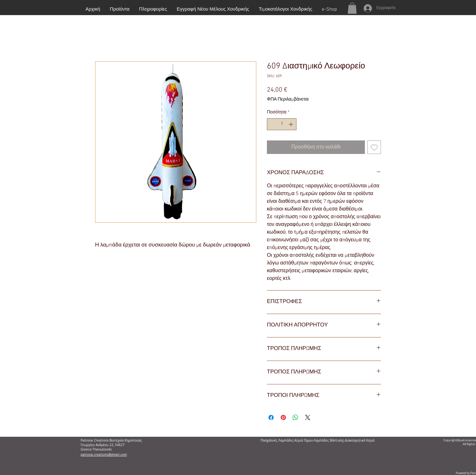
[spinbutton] (282, 124)
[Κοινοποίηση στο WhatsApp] (295, 417)
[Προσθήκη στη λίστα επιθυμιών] (374, 147)
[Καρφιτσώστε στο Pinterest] (283, 417)
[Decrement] (272, 124)
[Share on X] (308, 417)
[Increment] (291, 124)
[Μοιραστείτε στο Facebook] (271, 417)
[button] (352, 8)
